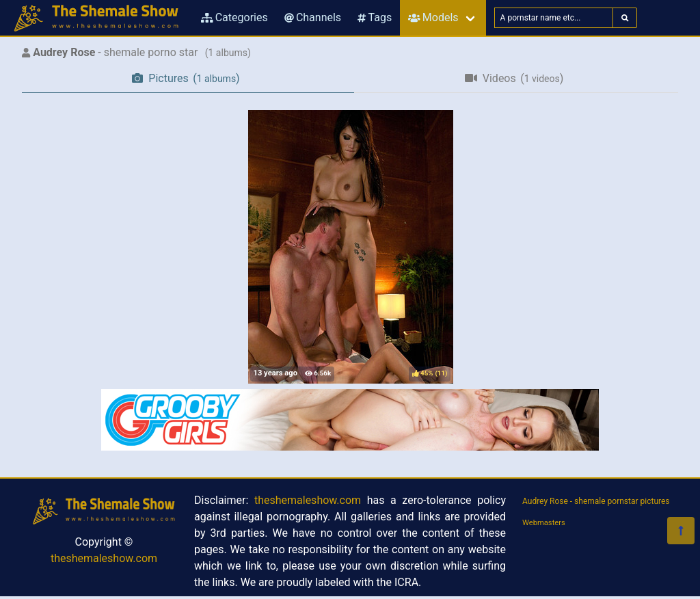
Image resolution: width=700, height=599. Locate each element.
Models (433, 17)
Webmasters (544, 523)
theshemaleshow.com (104, 558)
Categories (234, 17)
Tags (375, 17)
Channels (313, 17)
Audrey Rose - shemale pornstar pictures (596, 501)
